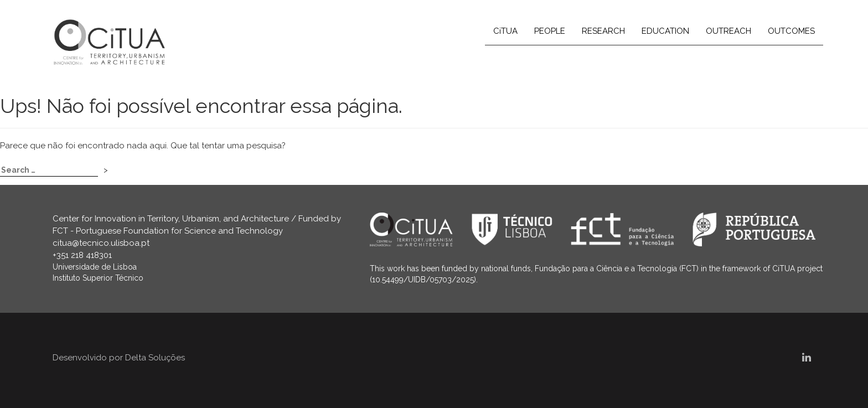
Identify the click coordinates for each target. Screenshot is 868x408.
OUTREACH (728, 31)
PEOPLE (550, 31)
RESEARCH (603, 31)
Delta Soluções (155, 358)
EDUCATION (665, 31)
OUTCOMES (791, 31)
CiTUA (505, 31)
